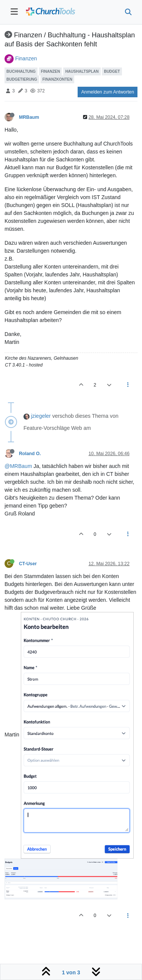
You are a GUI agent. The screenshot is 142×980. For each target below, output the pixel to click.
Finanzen (26, 58)
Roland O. (30, 454)
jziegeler (41, 416)
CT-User (28, 564)
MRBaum (29, 117)
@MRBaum (18, 466)
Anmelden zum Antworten (108, 92)
